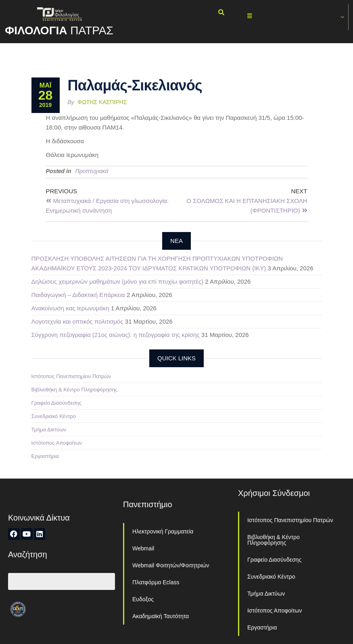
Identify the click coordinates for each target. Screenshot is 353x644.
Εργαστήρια (45, 456)
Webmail (143, 548)
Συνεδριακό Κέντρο (54, 416)
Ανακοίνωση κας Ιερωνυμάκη (70, 308)
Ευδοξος (143, 599)
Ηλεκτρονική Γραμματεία (163, 531)
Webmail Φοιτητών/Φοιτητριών (171, 565)
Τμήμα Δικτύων (49, 430)
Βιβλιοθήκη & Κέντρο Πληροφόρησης (75, 390)
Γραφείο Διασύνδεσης (57, 403)
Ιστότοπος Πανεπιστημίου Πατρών (71, 376)
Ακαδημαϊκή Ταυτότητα (161, 616)
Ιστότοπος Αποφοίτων (57, 443)
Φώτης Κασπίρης (102, 102)
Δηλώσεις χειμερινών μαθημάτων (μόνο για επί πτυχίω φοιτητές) (118, 281)
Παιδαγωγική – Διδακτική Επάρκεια (78, 295)
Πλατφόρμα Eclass (156, 582)
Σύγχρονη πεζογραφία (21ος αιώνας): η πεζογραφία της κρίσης (116, 335)
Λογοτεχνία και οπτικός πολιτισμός (77, 321)
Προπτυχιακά (92, 171)
